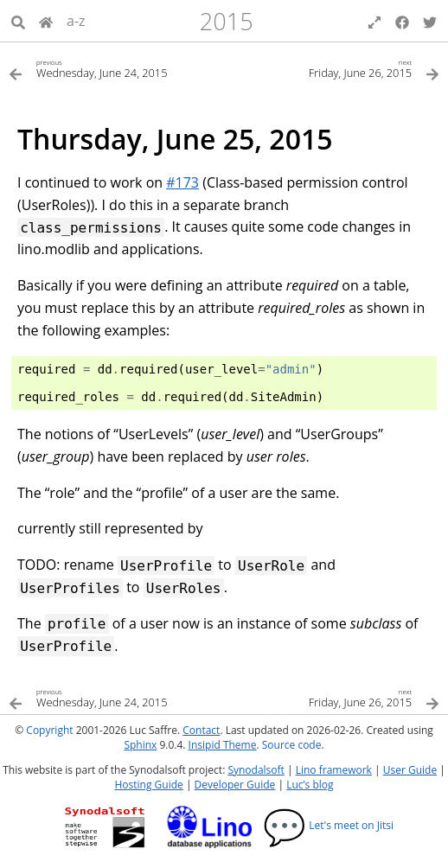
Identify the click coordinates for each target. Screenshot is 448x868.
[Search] (18, 21)
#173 (182, 182)
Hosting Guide (148, 785)
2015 (227, 21)
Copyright (49, 730)
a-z (76, 21)
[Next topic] (332, 68)
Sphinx (140, 745)
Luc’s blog (310, 785)
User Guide (410, 770)
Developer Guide (235, 785)
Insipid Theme (223, 745)
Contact (201, 730)
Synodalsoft (256, 770)
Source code (292, 745)
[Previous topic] (116, 68)
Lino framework (334, 770)
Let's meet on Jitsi (328, 825)
